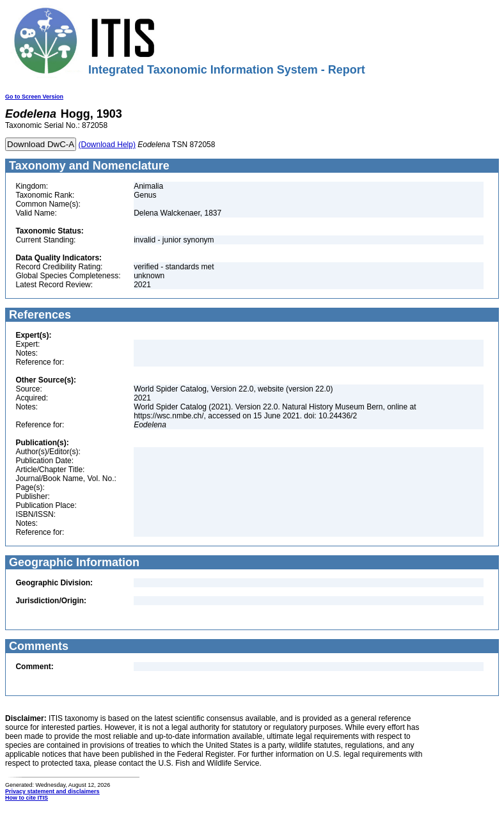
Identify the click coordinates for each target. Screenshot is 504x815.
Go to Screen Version (34, 97)
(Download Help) (107, 145)
